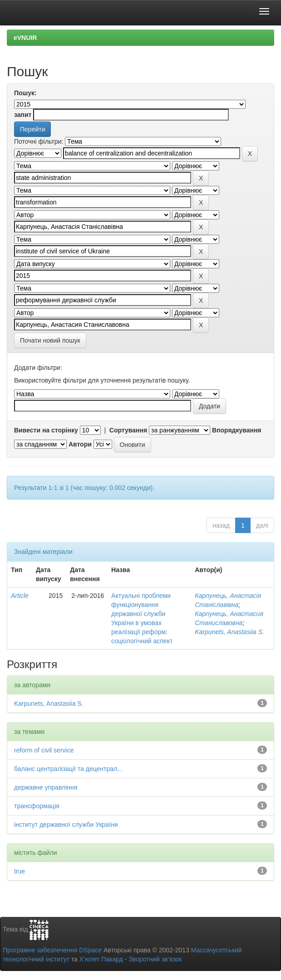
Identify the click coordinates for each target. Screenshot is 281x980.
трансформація (37, 806)
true (20, 871)
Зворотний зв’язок (155, 959)
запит (23, 115)
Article (20, 596)
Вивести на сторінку (46, 430)
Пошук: (25, 93)
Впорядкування (237, 430)
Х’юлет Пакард (101, 959)
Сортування (128, 430)
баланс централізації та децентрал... (68, 769)
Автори (80, 444)
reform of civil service (44, 750)
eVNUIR (25, 38)
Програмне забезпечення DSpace (52, 950)
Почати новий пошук (50, 340)
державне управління (46, 787)
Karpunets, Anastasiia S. (229, 632)
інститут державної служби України (66, 825)
